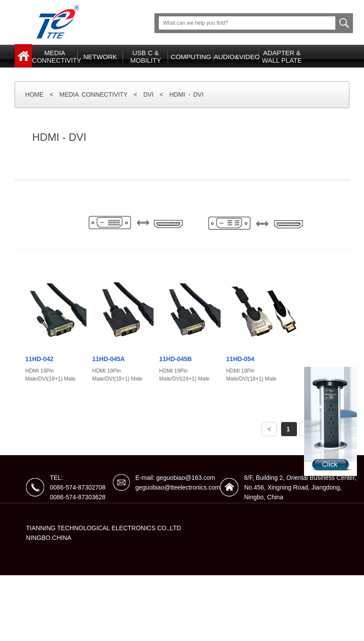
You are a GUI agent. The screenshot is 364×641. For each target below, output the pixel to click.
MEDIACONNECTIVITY (55, 57)
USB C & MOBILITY (146, 57)
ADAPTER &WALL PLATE (282, 57)
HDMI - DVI (187, 94)
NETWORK (100, 57)
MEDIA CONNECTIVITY (94, 94)
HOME (34, 94)
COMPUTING (191, 57)
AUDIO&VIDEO (236, 57)
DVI (148, 94)
